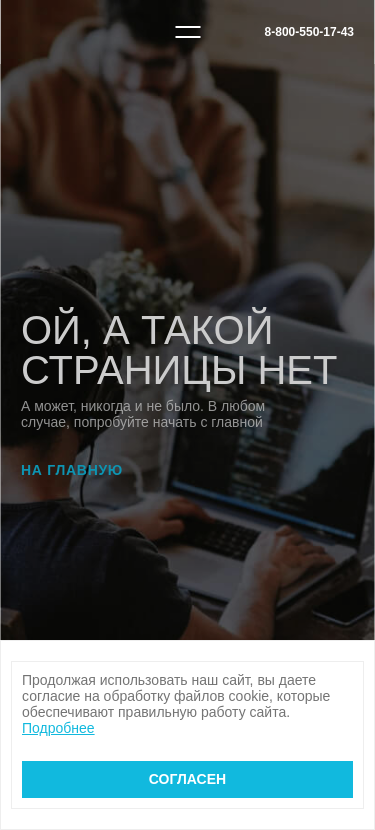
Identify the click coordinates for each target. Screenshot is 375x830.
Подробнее (58, 728)
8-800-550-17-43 (309, 32)
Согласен (187, 779)
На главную (72, 470)
